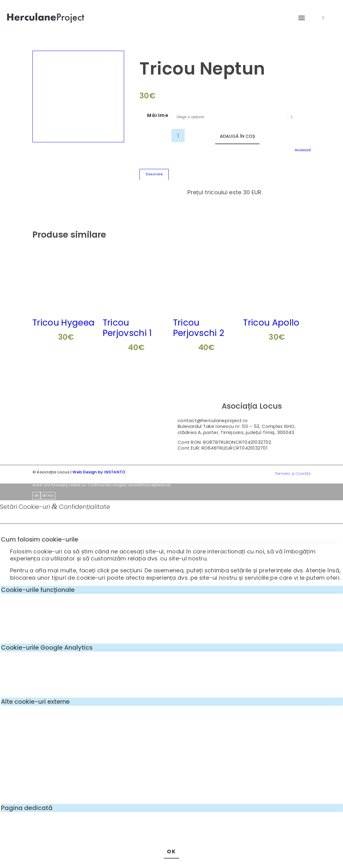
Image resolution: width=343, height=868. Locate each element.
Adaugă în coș (237, 136)
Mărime (158, 115)
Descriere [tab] (154, 174)
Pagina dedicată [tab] (27, 808)
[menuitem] (300, 18)
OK (36, 496)
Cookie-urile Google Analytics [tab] (47, 647)
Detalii (48, 496)
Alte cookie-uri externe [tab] (35, 702)
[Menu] (299, 18)
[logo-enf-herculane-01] (46, 18)
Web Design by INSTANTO (99, 472)
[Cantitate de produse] (178, 135)
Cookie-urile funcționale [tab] (38, 590)
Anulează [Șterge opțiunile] (303, 150)
